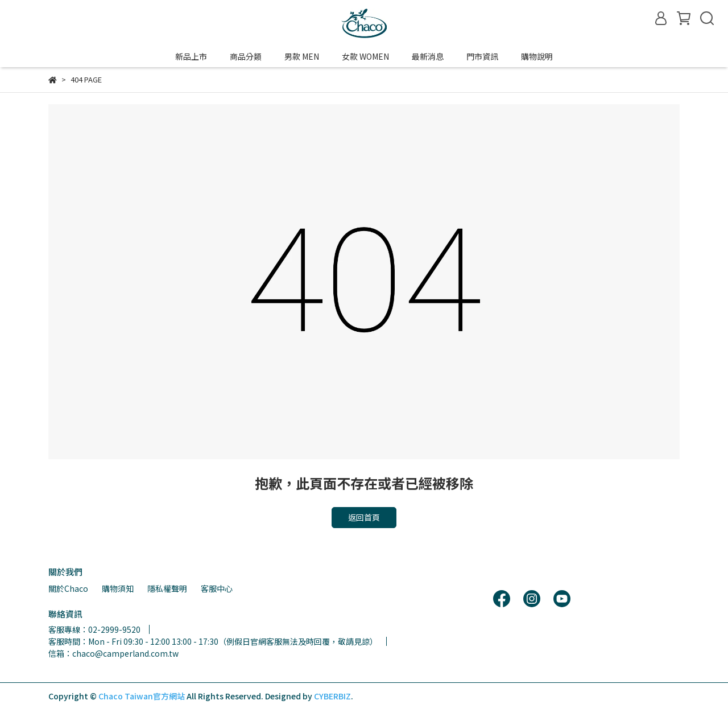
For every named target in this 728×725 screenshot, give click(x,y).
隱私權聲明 (167, 588)
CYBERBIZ (332, 696)
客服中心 (217, 588)
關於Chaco (68, 588)
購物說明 (537, 56)
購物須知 (118, 588)
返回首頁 (364, 517)
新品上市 (191, 56)
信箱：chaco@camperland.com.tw (113, 653)
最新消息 (428, 56)
